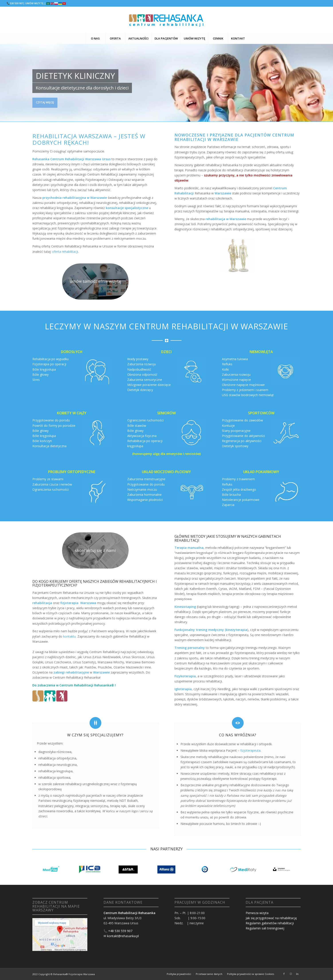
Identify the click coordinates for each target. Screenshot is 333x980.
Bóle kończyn (42, 441)
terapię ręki (118, 806)
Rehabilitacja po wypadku (51, 359)
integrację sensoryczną (92, 806)
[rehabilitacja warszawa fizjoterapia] (95, 282)
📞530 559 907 (15, 3)
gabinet (118, 636)
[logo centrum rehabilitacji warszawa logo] (166, 20)
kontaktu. (70, 636)
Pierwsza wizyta (257, 913)
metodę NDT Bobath (122, 801)
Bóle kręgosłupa (44, 369)
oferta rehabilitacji (65, 252)
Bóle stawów (137, 426)
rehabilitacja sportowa (54, 777)
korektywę (93, 811)
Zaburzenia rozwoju (142, 364)
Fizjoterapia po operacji (49, 364)
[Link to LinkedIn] (297, 974)
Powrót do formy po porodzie (54, 426)
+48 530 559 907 (120, 931)
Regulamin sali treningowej (265, 928)
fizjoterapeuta (250, 750)
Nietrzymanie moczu (142, 489)
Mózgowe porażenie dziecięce (149, 385)
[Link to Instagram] (291, 974)
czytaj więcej (45, 101)
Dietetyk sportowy (235, 446)
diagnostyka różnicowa (55, 752)
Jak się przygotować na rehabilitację (271, 918)
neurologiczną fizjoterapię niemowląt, (79, 801)
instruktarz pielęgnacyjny (56, 806)
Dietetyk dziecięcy (140, 390)
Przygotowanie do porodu (51, 420)
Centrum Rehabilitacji (76, 685)
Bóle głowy (40, 374)
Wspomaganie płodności (145, 500)
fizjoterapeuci (190, 762)
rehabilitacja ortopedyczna (57, 758)
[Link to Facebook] (284, 974)
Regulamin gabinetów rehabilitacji (270, 923)
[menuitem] (95, 38)
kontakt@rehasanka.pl (123, 936)
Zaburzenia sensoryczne (145, 380)
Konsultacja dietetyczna (49, 446)
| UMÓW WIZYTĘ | (34, 3)
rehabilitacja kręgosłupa (55, 771)
